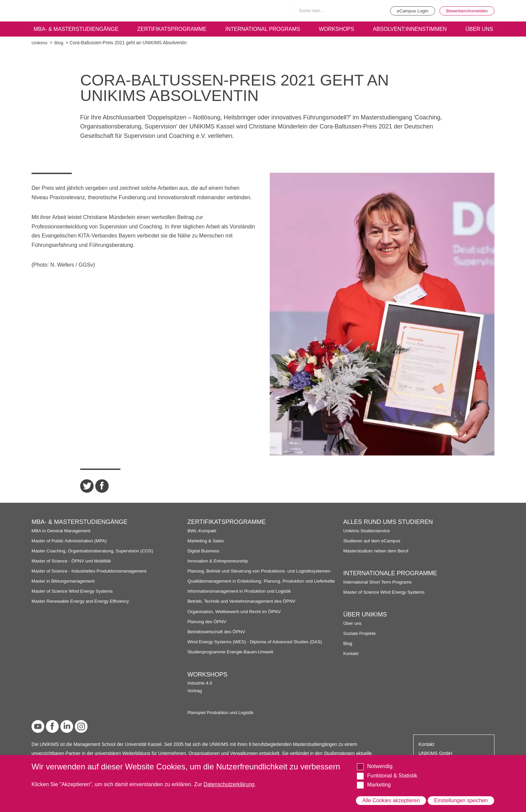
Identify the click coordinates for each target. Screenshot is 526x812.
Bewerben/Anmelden (466, 11)
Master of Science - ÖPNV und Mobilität (72, 561)
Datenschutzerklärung (230, 779)
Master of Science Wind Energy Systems (73, 591)
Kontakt (351, 714)
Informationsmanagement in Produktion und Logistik (241, 597)
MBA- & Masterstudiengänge (76, 29)
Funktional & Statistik (392, 770)
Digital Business (204, 551)
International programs (263, 29)
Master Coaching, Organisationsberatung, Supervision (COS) (94, 551)
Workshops (336, 29)
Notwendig (380, 761)
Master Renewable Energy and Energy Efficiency (82, 601)
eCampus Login (410, 11)
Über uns (353, 684)
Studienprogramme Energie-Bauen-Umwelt (231, 658)
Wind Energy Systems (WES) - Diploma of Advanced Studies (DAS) (256, 647)
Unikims (40, 43)
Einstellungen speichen (461, 798)
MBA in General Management (62, 531)
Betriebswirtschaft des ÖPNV (217, 637)
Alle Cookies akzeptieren (391, 798)
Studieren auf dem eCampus (372, 601)
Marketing (379, 779)
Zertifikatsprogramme (172, 29)
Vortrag (351, 538)
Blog (59, 43)
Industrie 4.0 (356, 531)
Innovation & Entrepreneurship (219, 561)
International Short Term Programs (378, 642)
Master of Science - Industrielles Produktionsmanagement (90, 571)
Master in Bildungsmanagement (64, 581)
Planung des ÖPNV (207, 627)
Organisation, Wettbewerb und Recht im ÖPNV (235, 617)
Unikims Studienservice (367, 591)
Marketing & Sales (206, 541)
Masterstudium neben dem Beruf (377, 611)
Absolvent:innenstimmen (409, 29)
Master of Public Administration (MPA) (70, 541)
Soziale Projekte (360, 694)
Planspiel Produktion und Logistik (377, 560)
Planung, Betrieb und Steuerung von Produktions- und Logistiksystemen (261, 571)
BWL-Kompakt (202, 531)
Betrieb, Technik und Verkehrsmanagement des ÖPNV (243, 607)
